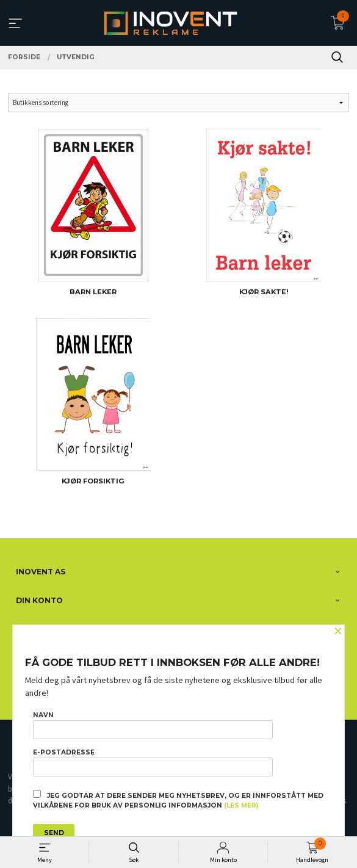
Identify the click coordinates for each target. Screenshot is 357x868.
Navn (153, 725)
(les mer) (241, 805)
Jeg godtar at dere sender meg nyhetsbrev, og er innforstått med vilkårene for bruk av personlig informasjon (178, 800)
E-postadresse (153, 762)
